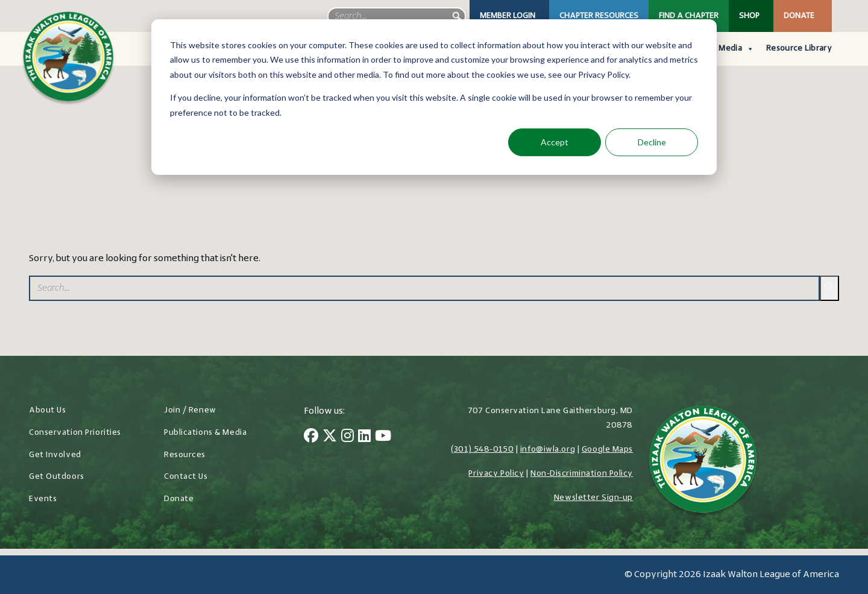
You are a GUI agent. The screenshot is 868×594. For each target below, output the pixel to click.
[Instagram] (348, 437)
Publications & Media (205, 433)
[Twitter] (330, 437)
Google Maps (607, 450)
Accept (555, 142)
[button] (457, 16)
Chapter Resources (599, 16)
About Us (47, 410)
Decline (652, 142)
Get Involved (55, 455)
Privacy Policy (496, 474)
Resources (185, 455)
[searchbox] (397, 16)
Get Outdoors (57, 477)
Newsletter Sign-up (593, 498)
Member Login (508, 16)
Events (43, 499)
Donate (799, 16)
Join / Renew (190, 410)
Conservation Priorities (75, 433)
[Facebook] (311, 437)
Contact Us (186, 477)
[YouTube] (383, 437)
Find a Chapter (689, 16)
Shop (749, 16)
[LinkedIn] (364, 437)
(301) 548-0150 (482, 450)
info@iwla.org (548, 450)
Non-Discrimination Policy (582, 474)
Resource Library (799, 49)
